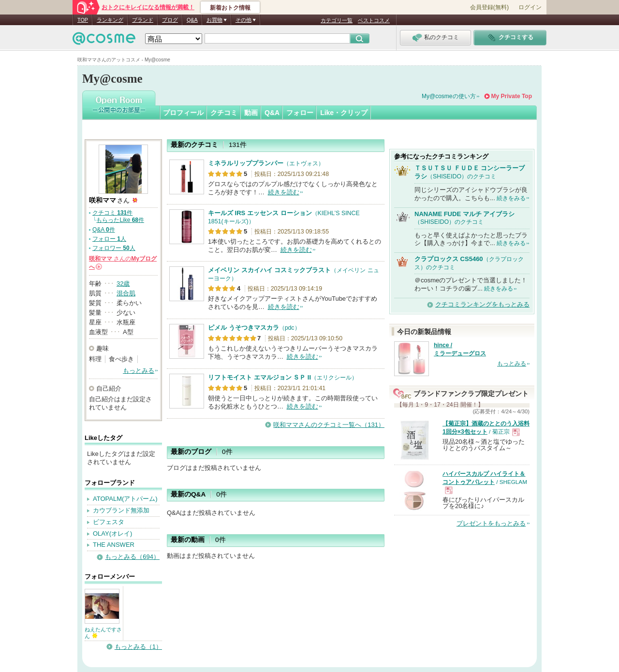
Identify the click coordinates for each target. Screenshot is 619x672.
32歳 (123, 284)
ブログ (170, 20)
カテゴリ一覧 (337, 20)
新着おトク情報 (230, 8)
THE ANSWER (114, 545)
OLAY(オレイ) (112, 533)
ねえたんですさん (103, 633)
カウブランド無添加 (121, 510)
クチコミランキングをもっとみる (482, 304)
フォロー (300, 113)
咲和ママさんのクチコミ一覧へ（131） (329, 425)
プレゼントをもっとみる (491, 523)
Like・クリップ (344, 113)
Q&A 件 (104, 230)
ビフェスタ (109, 522)
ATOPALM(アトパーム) (125, 499)
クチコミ (224, 113)
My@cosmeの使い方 (449, 96)
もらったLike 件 (120, 220)
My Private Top (512, 96)
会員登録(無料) (489, 7)
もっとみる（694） (132, 557)
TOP (83, 20)
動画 (251, 113)
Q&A (192, 20)
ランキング (110, 20)
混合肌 (126, 293)
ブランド (143, 20)
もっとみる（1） (138, 647)
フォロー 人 (109, 239)
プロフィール (183, 113)
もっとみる (139, 371)
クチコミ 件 (112, 213)
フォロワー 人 (114, 248)
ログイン (530, 7)
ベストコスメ (374, 20)
